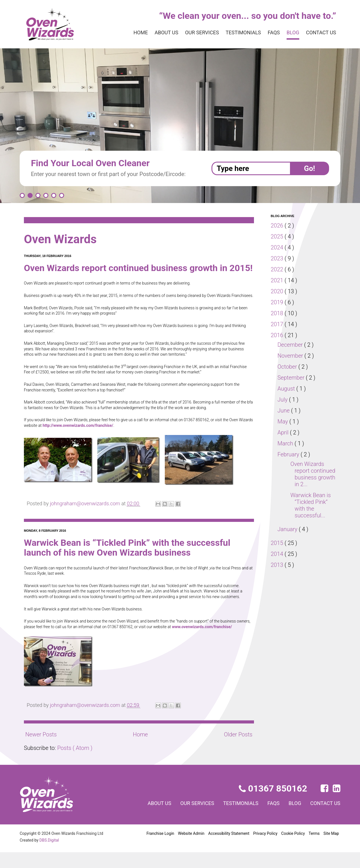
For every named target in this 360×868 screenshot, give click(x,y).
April (284, 432)
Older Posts (238, 750)
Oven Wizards (63, 239)
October (288, 367)
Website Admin (191, 849)
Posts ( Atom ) (76, 763)
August (287, 389)
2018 (278, 313)
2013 (278, 565)
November (291, 356)
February (290, 454)
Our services (193, 33)
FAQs (269, 33)
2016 (278, 335)
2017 (278, 324)
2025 (278, 236)
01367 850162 (274, 804)
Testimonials (237, 33)
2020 (278, 291)
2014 (278, 554)
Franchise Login (160, 849)
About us (154, 33)
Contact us (320, 33)
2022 (278, 269)
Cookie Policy (293, 849)
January (288, 529)
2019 (278, 302)
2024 (278, 247)
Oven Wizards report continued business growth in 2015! (133, 273)
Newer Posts (41, 750)
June (284, 411)
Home (127, 33)
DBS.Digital (50, 855)
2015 (278, 543)
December (291, 345)
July (283, 400)
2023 (278, 258)
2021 (278, 280)
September (292, 378)
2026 (278, 226)
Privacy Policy (265, 849)
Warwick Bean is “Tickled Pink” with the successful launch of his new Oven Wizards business (134, 563)
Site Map (331, 849)
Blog (290, 33)
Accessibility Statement (228, 849)
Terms (314, 849)
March (286, 443)
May (284, 421)
